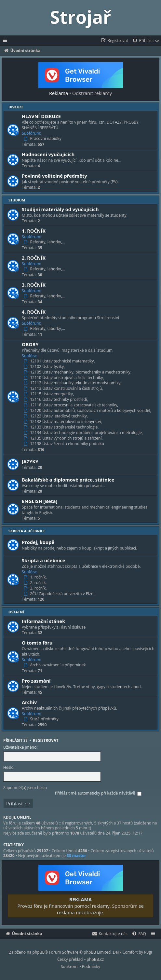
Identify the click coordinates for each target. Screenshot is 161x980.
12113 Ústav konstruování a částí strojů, (64, 388)
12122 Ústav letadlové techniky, (56, 416)
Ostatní (16, 612)
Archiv (29, 702)
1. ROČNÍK (34, 231)
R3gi (148, 952)
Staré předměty (42, 719)
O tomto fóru (37, 643)
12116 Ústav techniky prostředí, (56, 400)
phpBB (39, 952)
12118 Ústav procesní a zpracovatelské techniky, (72, 405)
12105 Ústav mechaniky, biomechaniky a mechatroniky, (78, 372)
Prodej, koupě (38, 542)
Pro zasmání (36, 681)
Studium (17, 200)
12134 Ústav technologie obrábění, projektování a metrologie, (84, 433)
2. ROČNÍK (34, 258)
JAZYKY (30, 461)
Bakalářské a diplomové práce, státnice (68, 480)
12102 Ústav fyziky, (45, 367)
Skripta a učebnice (27, 531)
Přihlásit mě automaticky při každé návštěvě (98, 793)
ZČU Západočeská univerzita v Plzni (60, 594)
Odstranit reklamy (92, 93)
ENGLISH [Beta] (40, 501)
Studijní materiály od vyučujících (60, 209)
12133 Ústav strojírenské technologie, (62, 427)
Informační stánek (43, 621)
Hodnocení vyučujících (48, 154)
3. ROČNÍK (34, 285)
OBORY (30, 344)
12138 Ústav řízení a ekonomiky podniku (65, 444)
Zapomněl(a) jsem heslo (25, 788)
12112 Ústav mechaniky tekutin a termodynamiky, (73, 383)
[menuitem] (146, 41)
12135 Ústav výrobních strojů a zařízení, (64, 438)
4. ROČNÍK (34, 312)
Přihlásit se (15, 740)
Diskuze (16, 107)
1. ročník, (36, 577)
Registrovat (46, 740)
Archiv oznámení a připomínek (55, 665)
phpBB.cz (95, 959)
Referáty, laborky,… (45, 242)
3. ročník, (36, 588)
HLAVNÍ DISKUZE (41, 116)
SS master (76, 856)
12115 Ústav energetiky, (49, 394)
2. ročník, (36, 583)
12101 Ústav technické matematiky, (60, 361)
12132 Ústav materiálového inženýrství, (63, 422)
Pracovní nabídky (43, 139)
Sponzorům (125, 906)
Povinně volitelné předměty (54, 176)
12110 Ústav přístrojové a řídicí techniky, (65, 378)
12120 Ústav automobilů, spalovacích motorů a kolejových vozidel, (88, 411)
